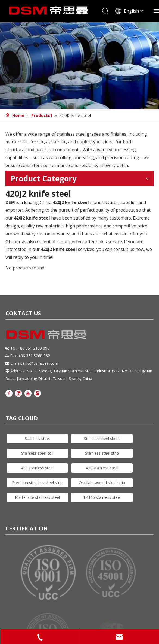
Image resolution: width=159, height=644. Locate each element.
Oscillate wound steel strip (102, 483)
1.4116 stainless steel (102, 497)
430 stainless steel (37, 468)
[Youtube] (28, 393)
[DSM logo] (46, 334)
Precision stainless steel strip (37, 483)
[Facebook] (9, 393)
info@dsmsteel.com (41, 363)
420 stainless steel (102, 468)
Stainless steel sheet (102, 438)
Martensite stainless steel (37, 497)
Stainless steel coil (37, 453)
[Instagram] (38, 393)
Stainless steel (37, 438)
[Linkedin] (18, 393)
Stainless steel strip (102, 453)
